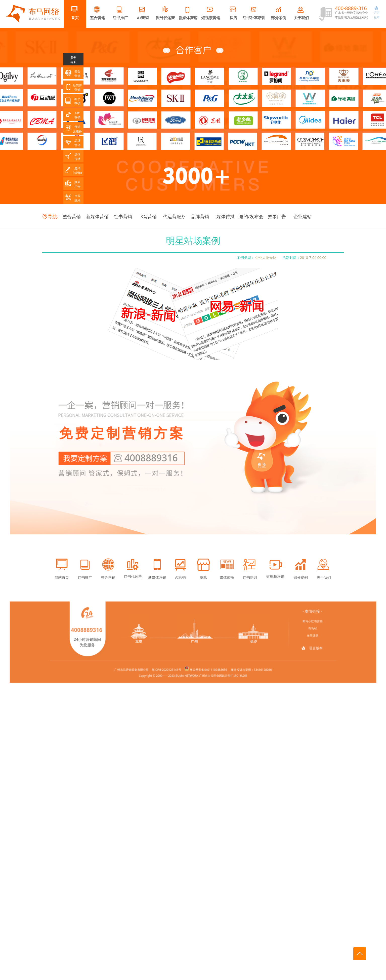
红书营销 (123, 216)
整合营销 (98, 13)
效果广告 (277, 216)
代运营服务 (174, 216)
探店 (233, 13)
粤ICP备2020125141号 (174, 662)
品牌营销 (200, 216)
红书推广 (120, 13)
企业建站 (303, 216)
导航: (50, 217)
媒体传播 (226, 216)
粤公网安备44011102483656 (204, 662)
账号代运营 (165, 13)
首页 (75, 13)
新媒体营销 (188, 13)
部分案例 (279, 13)
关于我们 (301, 13)
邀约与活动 (74, 170)
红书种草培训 (254, 13)
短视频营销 (211, 13)
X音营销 (148, 216)
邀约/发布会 (251, 216)
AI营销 (143, 13)
